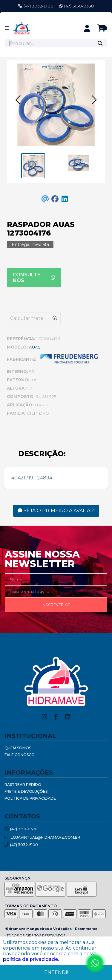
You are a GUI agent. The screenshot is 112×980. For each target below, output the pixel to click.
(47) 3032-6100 (36, 6)
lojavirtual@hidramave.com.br (42, 838)
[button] (18, 100)
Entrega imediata (30, 244)
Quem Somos (18, 748)
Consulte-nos (34, 278)
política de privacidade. (31, 959)
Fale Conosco (20, 755)
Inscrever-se (56, 605)
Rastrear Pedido (23, 785)
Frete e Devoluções (26, 791)
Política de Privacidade (30, 798)
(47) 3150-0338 (77, 6)
